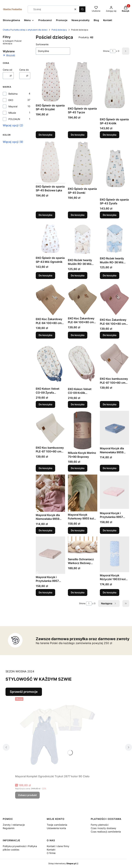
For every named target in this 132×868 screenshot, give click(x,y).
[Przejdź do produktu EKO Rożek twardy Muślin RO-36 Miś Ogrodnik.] (83, 239)
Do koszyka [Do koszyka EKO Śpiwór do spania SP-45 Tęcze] (78, 135)
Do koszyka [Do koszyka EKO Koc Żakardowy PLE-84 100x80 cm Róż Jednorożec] (110, 335)
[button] (82, 9)
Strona (106, 51)
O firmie (51, 853)
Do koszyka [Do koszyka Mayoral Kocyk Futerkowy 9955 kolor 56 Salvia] (78, 530)
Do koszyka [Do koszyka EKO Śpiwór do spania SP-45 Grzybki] (45, 135)
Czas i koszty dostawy (103, 828)
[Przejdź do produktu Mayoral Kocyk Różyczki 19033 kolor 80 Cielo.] (115, 554)
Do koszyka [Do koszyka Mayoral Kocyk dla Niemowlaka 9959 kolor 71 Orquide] (45, 530)
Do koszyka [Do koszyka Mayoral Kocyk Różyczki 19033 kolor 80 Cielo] (110, 592)
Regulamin (9, 828)
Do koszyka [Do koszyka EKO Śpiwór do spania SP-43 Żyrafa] (110, 215)
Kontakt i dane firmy (58, 846)
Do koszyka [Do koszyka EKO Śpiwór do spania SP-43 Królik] (110, 135)
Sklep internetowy (62, 863)
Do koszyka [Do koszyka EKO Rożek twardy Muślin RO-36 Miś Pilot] (110, 275)
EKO (11, 100)
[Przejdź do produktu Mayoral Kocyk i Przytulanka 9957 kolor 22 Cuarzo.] (115, 492)
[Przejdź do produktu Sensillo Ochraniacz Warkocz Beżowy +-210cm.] (83, 546)
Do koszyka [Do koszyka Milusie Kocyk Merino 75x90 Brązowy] (78, 468)
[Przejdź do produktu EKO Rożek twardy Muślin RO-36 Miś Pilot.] (115, 238)
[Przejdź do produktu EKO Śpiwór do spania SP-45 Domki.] (83, 163)
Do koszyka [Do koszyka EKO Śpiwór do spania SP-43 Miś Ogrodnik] (45, 275)
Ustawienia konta (56, 828)
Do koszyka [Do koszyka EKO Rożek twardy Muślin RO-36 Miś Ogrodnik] (78, 275)
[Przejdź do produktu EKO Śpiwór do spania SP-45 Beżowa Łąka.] (50, 162)
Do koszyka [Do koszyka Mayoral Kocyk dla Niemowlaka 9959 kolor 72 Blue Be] (110, 468)
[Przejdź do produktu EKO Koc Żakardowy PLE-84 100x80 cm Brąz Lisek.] (83, 298)
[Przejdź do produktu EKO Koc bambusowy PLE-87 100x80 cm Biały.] (50, 427)
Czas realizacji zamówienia (106, 832)
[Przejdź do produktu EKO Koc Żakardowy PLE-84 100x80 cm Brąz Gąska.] (50, 299)
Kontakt (51, 850)
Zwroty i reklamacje (14, 825)
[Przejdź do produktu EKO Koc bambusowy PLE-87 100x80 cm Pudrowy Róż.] (115, 358)
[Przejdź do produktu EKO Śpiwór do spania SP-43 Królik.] (115, 89)
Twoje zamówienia (57, 825)
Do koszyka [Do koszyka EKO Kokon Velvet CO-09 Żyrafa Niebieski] (45, 404)
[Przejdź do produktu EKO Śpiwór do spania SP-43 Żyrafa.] (115, 169)
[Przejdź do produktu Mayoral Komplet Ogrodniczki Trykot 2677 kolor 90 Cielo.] (58, 734)
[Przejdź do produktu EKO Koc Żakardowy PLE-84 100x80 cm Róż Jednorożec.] (115, 299)
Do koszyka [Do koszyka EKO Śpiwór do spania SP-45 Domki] (78, 215)
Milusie (12, 113)
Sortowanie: (42, 44)
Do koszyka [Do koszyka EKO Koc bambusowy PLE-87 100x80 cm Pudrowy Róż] (110, 404)
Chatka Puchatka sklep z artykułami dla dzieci (25, 30)
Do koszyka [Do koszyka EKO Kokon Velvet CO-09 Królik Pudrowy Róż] (78, 404)
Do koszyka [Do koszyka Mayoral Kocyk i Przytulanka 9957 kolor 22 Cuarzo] (110, 530)
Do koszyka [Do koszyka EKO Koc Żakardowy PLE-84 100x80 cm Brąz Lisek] (78, 335)
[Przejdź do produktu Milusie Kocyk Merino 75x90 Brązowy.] (83, 430)
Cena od (7, 70)
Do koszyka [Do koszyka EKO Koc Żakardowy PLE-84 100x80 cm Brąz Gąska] (45, 335)
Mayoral (13, 106)
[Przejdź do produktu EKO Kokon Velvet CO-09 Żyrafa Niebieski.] (50, 363)
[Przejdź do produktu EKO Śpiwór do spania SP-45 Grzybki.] (50, 82)
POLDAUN (14, 119)
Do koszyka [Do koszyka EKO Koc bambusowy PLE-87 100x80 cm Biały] (45, 468)
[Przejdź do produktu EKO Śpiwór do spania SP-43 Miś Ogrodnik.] (50, 238)
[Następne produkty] (109, 603)
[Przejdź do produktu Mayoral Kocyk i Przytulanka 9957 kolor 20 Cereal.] (50, 555)
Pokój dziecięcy (59, 30)
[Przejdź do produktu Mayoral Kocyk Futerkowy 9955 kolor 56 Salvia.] (83, 493)
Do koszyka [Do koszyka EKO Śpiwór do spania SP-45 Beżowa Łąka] (45, 215)
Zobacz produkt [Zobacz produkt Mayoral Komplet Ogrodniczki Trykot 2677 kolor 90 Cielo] (27, 795)
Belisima (13, 94)
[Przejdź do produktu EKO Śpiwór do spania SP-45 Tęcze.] (83, 83)
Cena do (24, 70)
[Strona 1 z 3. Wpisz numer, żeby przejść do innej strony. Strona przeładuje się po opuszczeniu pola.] (113, 51)
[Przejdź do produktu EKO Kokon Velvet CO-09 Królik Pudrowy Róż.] (83, 364)
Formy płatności (100, 825)
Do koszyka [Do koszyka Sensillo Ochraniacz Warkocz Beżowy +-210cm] (78, 592)
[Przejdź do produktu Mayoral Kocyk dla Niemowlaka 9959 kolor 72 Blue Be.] (115, 428)
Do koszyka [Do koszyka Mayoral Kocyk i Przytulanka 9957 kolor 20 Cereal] (45, 592)
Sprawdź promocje (24, 692)
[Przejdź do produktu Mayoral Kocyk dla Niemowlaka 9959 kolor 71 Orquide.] (50, 493)
